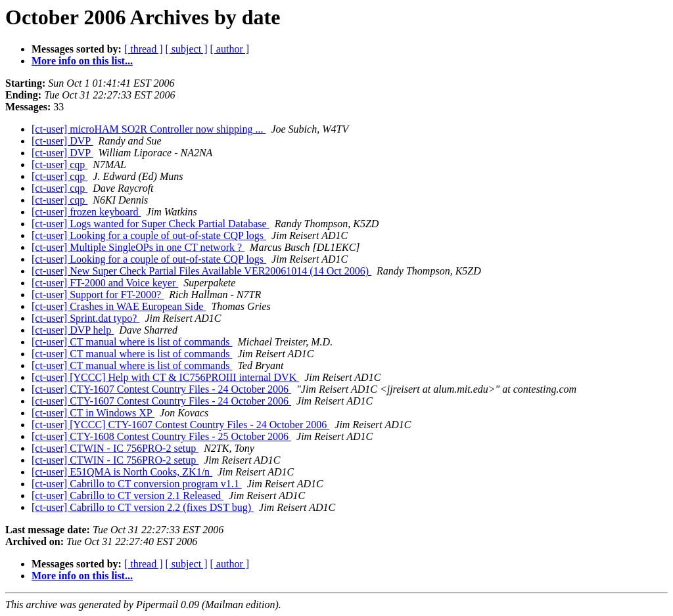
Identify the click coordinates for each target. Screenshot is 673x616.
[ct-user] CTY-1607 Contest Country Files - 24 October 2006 (161, 389)
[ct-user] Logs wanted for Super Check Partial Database (151, 224)
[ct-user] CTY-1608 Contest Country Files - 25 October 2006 (161, 436)
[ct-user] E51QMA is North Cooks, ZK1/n (122, 472)
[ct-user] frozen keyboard (86, 212)
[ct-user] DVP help (73, 330)
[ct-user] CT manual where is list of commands (132, 342)
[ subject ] (187, 49)
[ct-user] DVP (62, 141)
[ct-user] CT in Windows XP (93, 413)
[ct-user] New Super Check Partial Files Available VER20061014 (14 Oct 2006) (201, 271)
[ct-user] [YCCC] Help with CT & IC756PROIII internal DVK (165, 377)
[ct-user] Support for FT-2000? (98, 295)
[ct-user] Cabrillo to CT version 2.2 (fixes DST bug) (143, 507)
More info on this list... (82, 61)
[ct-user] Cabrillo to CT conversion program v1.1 (137, 484)
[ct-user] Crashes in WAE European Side (119, 306)
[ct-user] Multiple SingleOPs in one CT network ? (138, 247)
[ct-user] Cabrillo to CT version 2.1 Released (128, 495)
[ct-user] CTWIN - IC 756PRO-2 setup (115, 448)
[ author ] (230, 49)
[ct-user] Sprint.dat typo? (85, 318)
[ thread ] (144, 49)
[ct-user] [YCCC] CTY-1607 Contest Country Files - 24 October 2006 (180, 425)
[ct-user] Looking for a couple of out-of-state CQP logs (149, 235)
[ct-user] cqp (59, 165)
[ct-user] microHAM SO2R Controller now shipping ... (149, 129)
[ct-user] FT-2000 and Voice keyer (105, 283)
